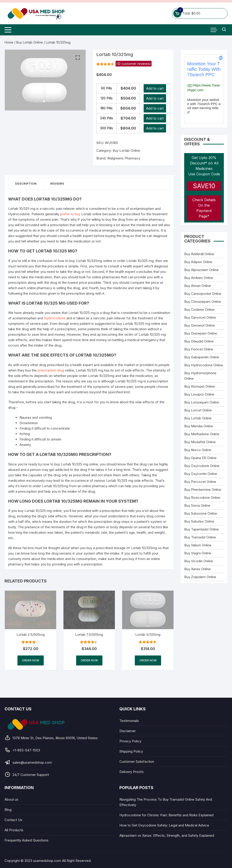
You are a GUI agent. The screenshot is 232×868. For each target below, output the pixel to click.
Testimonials (129, 721)
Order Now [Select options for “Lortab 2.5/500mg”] (31, 660)
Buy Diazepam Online (201, 333)
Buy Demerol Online (199, 325)
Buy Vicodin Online (199, 561)
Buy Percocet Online (200, 482)
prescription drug (51, 370)
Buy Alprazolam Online (201, 270)
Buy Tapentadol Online (202, 529)
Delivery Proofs (132, 772)
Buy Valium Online (198, 545)
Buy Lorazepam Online (202, 402)
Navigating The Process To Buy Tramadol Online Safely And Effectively (166, 802)
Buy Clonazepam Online (203, 302)
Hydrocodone (55, 318)
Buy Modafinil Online (200, 442)
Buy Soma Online (197, 505)
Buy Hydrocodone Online (204, 365)
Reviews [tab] (57, 183)
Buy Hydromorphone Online (200, 376)
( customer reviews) (134, 64)
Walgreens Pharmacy (124, 158)
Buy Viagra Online (198, 553)
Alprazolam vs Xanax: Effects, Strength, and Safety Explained (167, 835)
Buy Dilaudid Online (199, 341)
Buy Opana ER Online (200, 458)
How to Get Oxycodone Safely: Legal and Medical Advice (164, 825)
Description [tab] (26, 183)
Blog (8, 810)
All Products (14, 830)
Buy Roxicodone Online (202, 498)
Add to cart (155, 88)
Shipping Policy (131, 751)
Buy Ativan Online (198, 286)
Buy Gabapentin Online (202, 357)
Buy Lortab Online (30, 42)
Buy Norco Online (198, 450)
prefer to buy (70, 214)
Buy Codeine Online (199, 309)
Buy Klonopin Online (199, 386)
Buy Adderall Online (199, 254)
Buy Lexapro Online (199, 394)
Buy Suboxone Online (201, 513)
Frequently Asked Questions (27, 840)
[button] (78, 58)
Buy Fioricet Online (199, 349)
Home (9, 42)
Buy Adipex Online (198, 262)
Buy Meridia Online (199, 426)
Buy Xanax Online (197, 569)
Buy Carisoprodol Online (203, 294)
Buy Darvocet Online (200, 317)
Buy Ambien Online (199, 278)
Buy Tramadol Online (200, 537)
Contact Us (13, 820)
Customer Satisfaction (137, 762)
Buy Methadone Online (202, 434)
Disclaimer (128, 731)
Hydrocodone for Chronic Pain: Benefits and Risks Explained (166, 815)
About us (11, 799)
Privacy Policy (130, 741)
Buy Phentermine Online (203, 490)
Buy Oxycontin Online (201, 474)
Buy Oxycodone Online (202, 466)
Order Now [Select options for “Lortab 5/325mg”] (148, 660)
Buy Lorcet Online (198, 410)
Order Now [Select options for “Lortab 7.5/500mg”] (89, 660)
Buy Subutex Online (199, 521)
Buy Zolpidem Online (200, 577)
